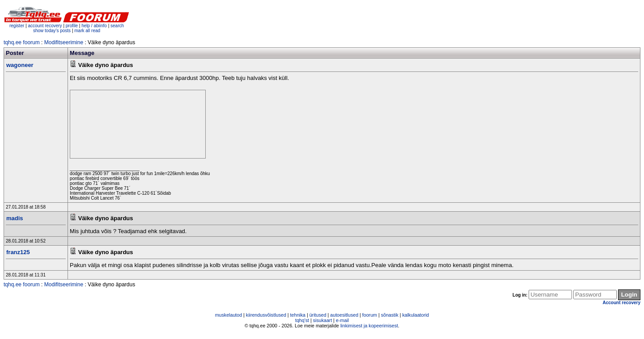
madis (15, 218)
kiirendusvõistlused (266, 315)
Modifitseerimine (64, 42)
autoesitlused (344, 315)
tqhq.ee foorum (22, 42)
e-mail (342, 320)
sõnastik (390, 315)
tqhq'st (302, 320)
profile (72, 26)
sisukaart (323, 320)
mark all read (87, 31)
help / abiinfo (94, 26)
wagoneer (20, 65)
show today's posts (52, 31)
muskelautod (229, 315)
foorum (370, 315)
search (117, 26)
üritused (318, 315)
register (17, 26)
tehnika (298, 315)
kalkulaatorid (415, 315)
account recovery (45, 26)
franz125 (18, 252)
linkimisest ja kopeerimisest (369, 326)
